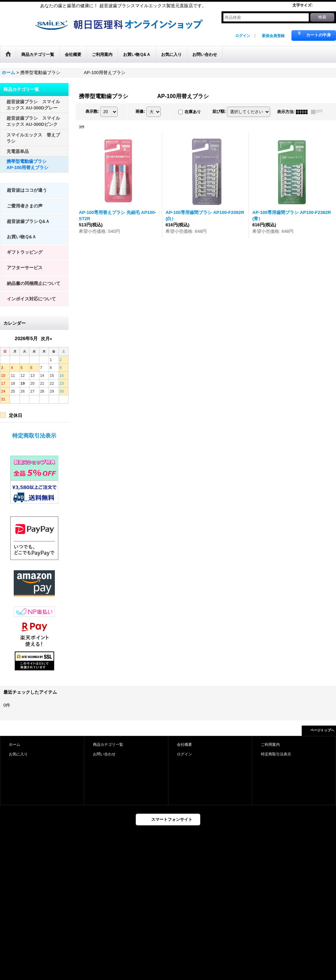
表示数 (92, 111)
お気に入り (18, 754)
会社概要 (184, 744)
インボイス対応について (31, 299)
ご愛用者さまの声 (25, 206)
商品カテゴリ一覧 (108, 744)
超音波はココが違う (27, 190)
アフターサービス (25, 268)
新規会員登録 (273, 36)
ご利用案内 (270, 744)
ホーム (15, 744)
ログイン (243, 36)
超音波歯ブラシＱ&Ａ (28, 221)
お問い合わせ (104, 754)
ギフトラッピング (25, 252)
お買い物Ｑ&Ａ (22, 237)
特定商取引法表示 (34, 436)
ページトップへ (322, 730)
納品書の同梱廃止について (34, 283)
